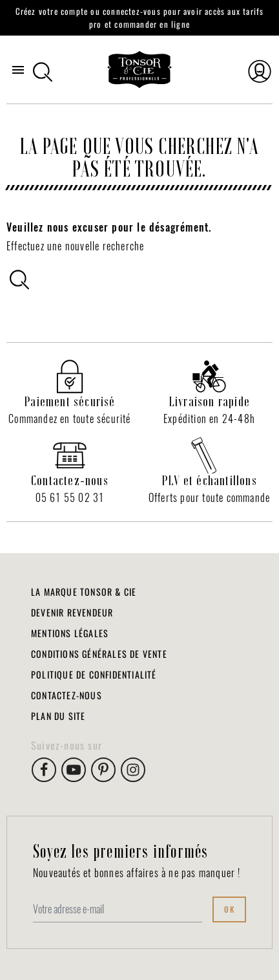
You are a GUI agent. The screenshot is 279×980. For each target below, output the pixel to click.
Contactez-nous (67, 695)
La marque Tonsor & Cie (84, 592)
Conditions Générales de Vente (99, 654)
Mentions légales (70, 633)
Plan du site (58, 716)
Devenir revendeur (72, 612)
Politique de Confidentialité (94, 674)
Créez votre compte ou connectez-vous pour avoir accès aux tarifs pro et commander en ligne (140, 17)
